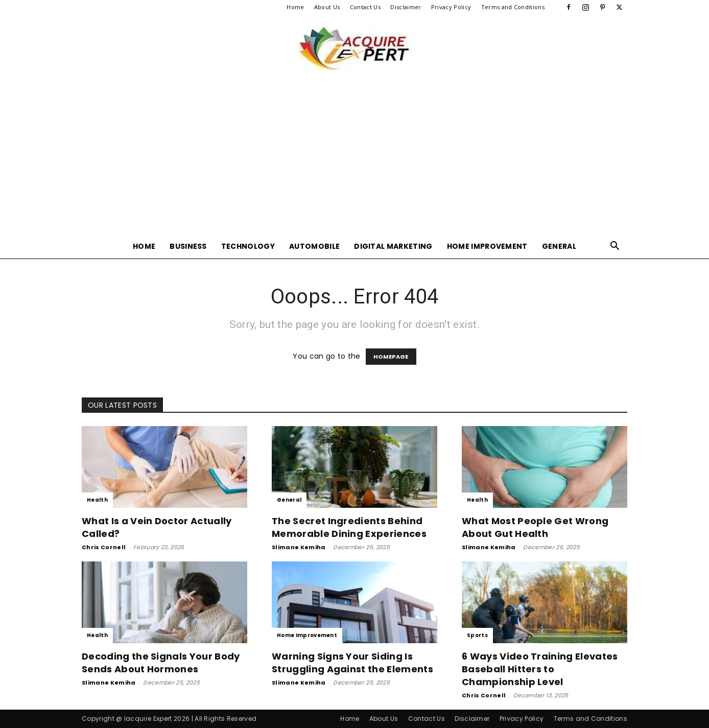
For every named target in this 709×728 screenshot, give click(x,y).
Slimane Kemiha (299, 547)
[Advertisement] (354, 157)
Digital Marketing (393, 246)
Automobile (314, 246)
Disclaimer (406, 7)
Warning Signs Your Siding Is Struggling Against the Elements (352, 663)
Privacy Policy (451, 7)
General (559, 246)
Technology (248, 246)
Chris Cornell (104, 547)
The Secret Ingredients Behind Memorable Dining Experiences (349, 527)
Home (295, 7)
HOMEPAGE (391, 357)
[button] (615, 247)
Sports (477, 635)
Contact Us (365, 7)
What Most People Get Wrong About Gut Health (535, 527)
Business (188, 246)
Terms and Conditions (513, 7)
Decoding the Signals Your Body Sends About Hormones (161, 663)
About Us (327, 7)
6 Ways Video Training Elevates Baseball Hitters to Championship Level (540, 669)
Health (97, 500)
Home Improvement (487, 246)
